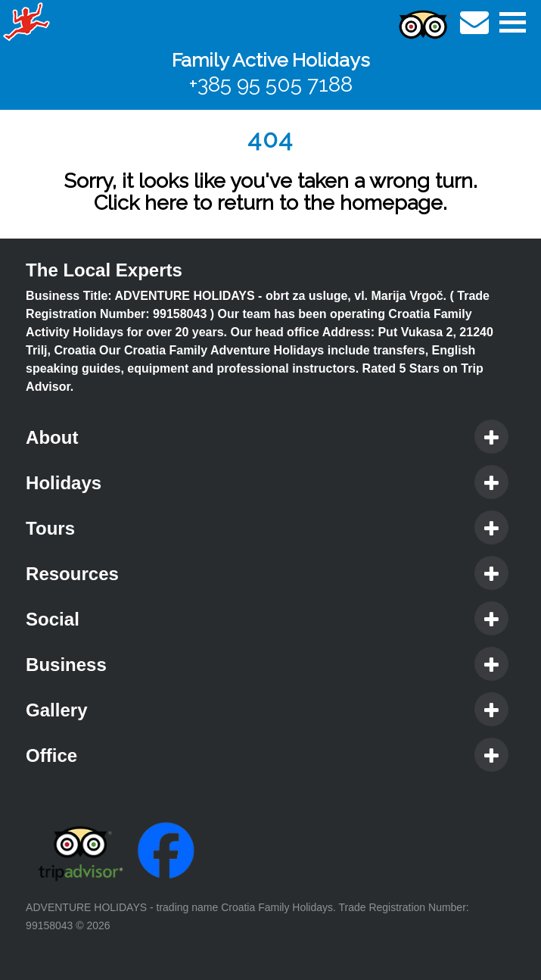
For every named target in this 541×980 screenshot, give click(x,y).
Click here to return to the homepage (268, 203)
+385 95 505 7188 (271, 84)
